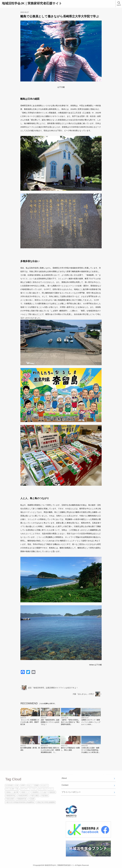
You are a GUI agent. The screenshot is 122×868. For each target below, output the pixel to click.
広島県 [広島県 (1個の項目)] (32, 799)
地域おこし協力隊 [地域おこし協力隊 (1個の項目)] (13, 792)
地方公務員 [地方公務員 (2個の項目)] (35, 796)
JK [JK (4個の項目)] (17, 785)
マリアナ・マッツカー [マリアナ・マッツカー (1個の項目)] (29, 789)
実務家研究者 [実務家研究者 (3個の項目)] (22, 799)
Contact (65, 785)
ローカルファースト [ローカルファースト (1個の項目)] (46, 789)
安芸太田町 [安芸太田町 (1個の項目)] (10, 799)
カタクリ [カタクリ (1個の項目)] (45, 785)
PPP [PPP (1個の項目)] (23, 785)
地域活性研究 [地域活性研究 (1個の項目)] (23, 796)
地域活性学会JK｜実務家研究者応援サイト (32, 3)
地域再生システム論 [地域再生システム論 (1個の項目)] (39, 792)
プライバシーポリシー (71, 792)
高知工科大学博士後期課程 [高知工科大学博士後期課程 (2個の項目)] (46, 802)
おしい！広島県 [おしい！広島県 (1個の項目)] (33, 785)
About (64, 778)
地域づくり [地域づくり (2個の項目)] (25, 792)
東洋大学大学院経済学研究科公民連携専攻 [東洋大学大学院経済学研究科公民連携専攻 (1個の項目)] (20, 802)
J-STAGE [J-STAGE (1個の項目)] (10, 785)
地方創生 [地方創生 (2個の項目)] (45, 796)
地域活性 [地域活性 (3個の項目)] (52, 792)
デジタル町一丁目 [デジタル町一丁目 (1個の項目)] (13, 789)
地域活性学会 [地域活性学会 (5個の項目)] (11, 796)
